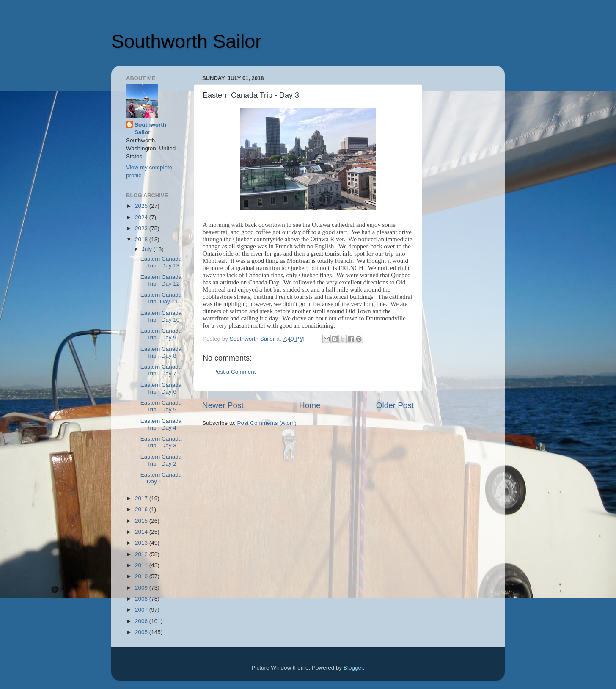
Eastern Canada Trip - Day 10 (161, 316)
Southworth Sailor (186, 41)
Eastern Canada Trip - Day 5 (161, 406)
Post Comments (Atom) (267, 423)
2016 (142, 509)
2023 (142, 228)
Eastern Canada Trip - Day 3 (161, 442)
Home (310, 405)
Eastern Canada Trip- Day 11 (161, 298)
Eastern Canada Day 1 (161, 478)
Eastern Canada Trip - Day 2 (161, 460)
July (148, 249)
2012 (142, 554)
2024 (142, 217)
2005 (142, 632)
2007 (142, 610)
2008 (142, 599)
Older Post (395, 405)
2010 (142, 576)
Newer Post (223, 405)
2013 (142, 543)
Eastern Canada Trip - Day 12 (161, 280)
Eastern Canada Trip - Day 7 (161, 370)
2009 (142, 588)
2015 (142, 521)
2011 (142, 565)
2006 (142, 621)
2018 (142, 239)
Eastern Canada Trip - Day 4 (161, 424)
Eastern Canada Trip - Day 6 (161, 388)
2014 (142, 532)
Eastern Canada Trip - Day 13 (161, 262)
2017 (142, 498)
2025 (142, 206)
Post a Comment (235, 372)
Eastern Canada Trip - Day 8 (161, 352)
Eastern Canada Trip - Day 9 (161, 334)
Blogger (353, 668)
